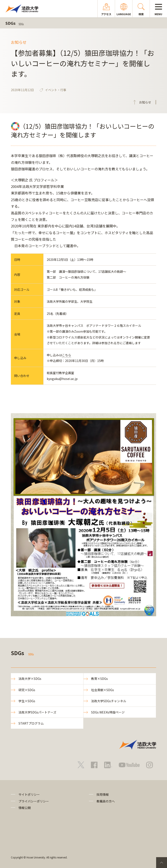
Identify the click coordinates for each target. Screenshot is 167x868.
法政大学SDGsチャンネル (109, 701)
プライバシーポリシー (34, 801)
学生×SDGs (27, 701)
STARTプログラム (31, 723)
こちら (67, 355)
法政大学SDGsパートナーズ (37, 712)
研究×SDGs (27, 690)
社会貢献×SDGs (103, 690)
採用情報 (103, 794)
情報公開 (25, 808)
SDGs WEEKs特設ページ (108, 712)
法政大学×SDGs (30, 679)
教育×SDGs (99, 679)
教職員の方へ (106, 801)
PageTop (162, 863)
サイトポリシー (29, 794)
